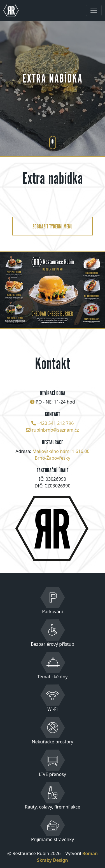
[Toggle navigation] (94, 10)
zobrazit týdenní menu (53, 226)
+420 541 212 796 (55, 423)
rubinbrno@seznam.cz (55, 430)
